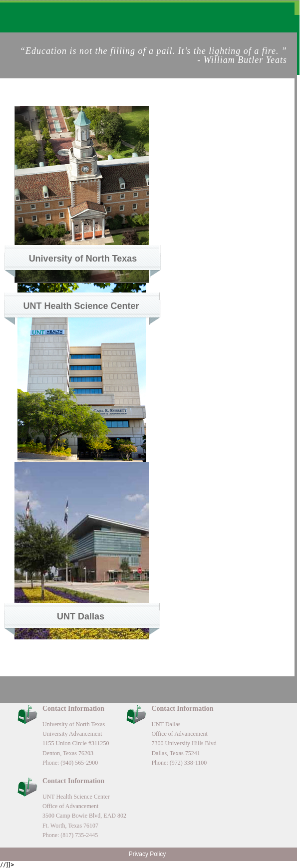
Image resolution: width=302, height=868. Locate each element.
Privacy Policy (148, 854)
